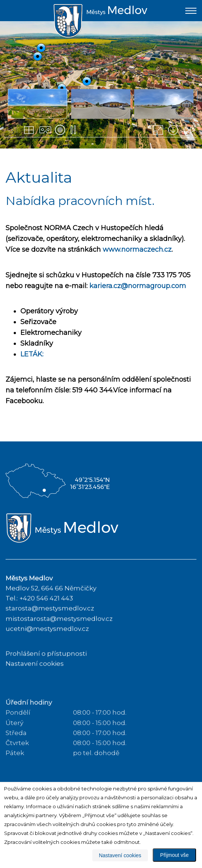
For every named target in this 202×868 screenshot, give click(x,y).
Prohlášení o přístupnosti (46, 665)
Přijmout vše (174, 855)
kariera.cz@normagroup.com (138, 286)
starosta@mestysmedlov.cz (50, 620)
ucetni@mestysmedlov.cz (47, 640)
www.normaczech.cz (137, 249)
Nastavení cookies (35, 675)
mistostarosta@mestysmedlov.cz (59, 630)
